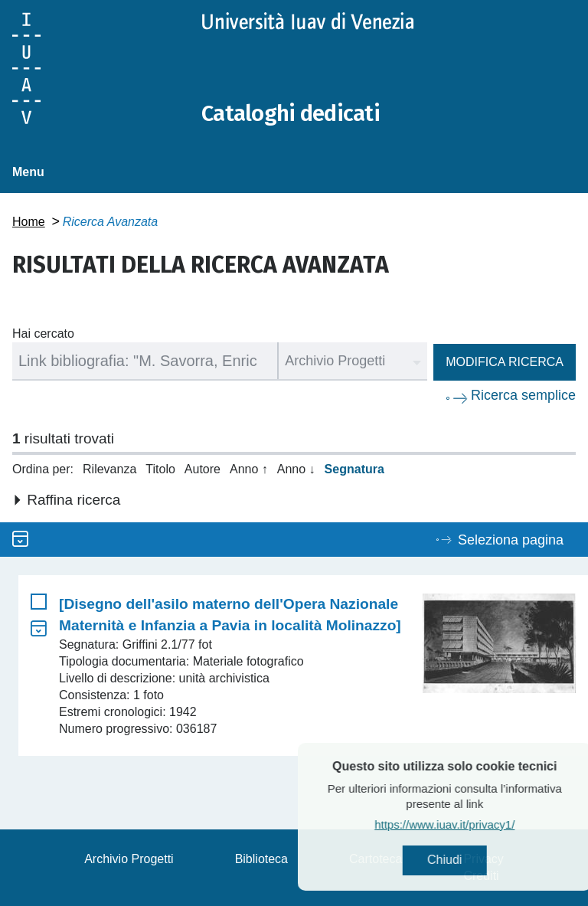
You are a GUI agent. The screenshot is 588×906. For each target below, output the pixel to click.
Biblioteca (261, 859)
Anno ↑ (249, 469)
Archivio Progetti (129, 859)
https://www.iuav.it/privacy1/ (474, 825)
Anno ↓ (296, 469)
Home (29, 222)
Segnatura (354, 469)
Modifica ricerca (505, 362)
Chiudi (474, 860)
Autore (203, 469)
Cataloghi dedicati (293, 113)
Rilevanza (109, 469)
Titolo (160, 469)
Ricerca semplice (523, 395)
